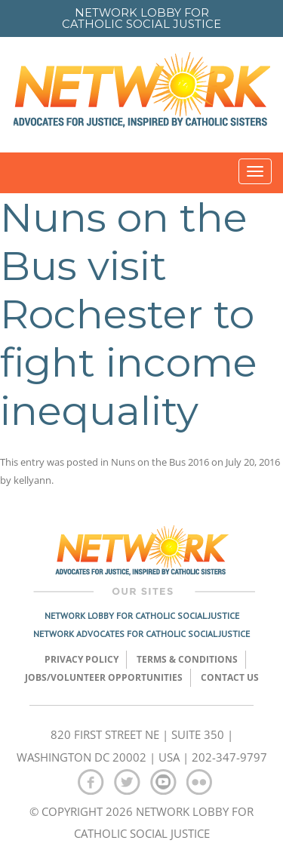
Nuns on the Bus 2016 (160, 462)
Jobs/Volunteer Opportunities (104, 677)
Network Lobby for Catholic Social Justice (142, 616)
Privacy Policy (82, 659)
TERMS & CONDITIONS (187, 659)
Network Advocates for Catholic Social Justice (141, 634)
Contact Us (230, 677)
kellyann (32, 480)
